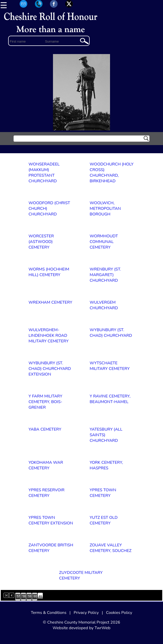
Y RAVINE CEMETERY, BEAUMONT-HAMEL (110, 399)
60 (35, 596)
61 (41, 596)
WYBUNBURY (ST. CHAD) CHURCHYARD (111, 333)
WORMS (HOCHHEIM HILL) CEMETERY (49, 272)
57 (18, 596)
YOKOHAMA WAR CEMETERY (46, 465)
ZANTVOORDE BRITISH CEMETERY (51, 548)
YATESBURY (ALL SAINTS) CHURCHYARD (106, 435)
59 (30, 596)
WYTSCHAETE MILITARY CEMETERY (110, 366)
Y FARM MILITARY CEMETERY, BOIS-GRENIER (45, 402)
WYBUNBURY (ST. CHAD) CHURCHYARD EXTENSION (50, 369)
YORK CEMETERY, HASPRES (106, 465)
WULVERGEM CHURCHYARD (104, 305)
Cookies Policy (119, 613)
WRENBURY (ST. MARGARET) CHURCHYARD (105, 275)
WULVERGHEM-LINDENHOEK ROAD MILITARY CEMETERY (49, 336)
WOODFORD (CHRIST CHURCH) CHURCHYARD (49, 209)
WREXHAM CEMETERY (50, 302)
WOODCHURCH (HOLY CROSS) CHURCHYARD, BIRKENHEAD (112, 173)
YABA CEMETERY (45, 429)
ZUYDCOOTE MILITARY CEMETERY (81, 575)
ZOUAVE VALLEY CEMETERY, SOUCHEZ (111, 548)
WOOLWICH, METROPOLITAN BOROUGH (105, 209)
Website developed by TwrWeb (81, 628)
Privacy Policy (86, 613)
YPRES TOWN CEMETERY (103, 493)
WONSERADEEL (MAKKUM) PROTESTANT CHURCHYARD (44, 173)
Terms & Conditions (49, 613)
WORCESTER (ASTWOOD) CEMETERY (41, 242)
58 (24, 596)
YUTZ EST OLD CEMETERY (104, 520)
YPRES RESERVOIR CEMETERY (46, 493)
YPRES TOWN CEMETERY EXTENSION (51, 520)
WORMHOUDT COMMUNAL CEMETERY (104, 242)
